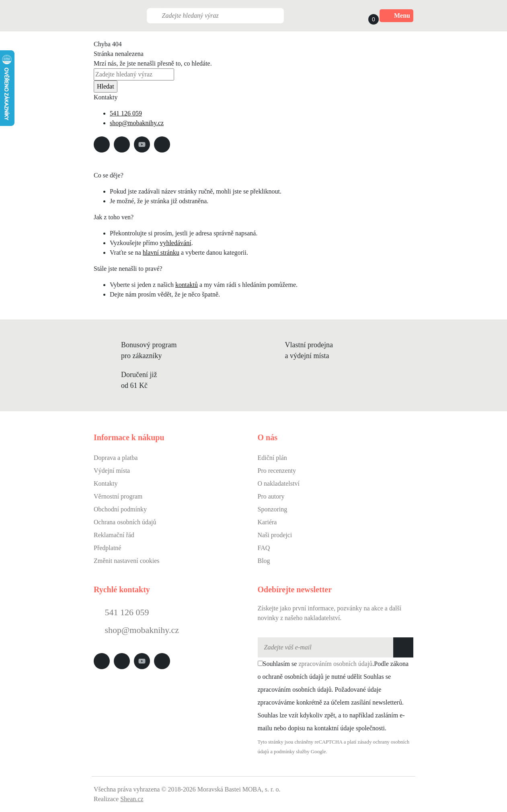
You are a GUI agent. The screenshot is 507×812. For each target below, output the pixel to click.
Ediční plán (272, 458)
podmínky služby (292, 752)
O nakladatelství (279, 483)
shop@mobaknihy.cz (137, 123)
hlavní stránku (161, 252)
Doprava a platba (116, 458)
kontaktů (187, 285)
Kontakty (106, 483)
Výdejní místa (112, 471)
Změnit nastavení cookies (127, 561)
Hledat (106, 86)
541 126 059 (126, 113)
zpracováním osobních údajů (335, 664)
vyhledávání (175, 243)
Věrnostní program (118, 496)
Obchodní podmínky (120, 509)
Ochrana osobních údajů (125, 522)
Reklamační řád (114, 535)
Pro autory (271, 496)
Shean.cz (132, 799)
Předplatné (107, 548)
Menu (396, 16)
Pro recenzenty (277, 471)
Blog (264, 561)
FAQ (264, 548)
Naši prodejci (275, 535)
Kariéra (267, 522)
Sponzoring (273, 509)
